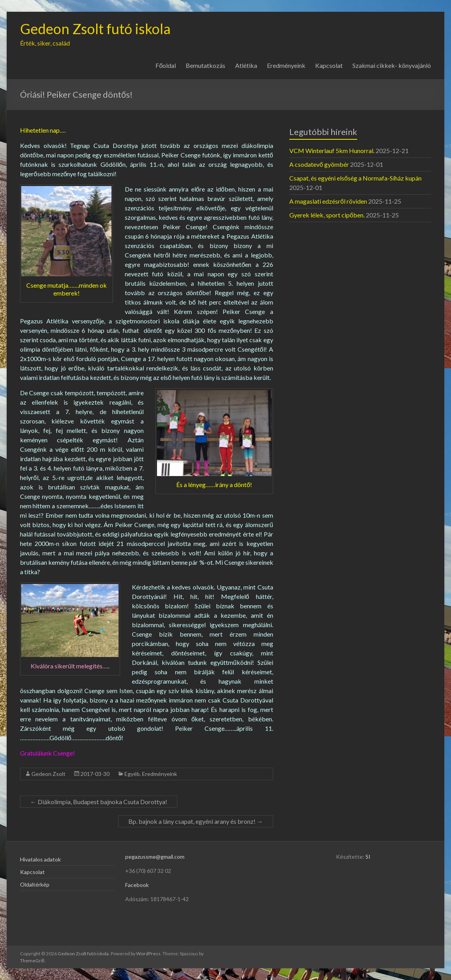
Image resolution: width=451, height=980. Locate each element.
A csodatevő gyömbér (319, 164)
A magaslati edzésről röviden (328, 201)
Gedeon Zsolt (48, 774)
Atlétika (246, 65)
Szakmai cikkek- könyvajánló (392, 65)
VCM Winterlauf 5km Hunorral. (332, 151)
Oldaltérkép (35, 884)
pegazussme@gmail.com (155, 857)
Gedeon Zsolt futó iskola (95, 29)
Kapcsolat (329, 65)
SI (368, 857)
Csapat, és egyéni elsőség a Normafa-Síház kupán (355, 178)
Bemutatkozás (205, 65)
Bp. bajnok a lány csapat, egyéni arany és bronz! (196, 821)
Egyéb (132, 774)
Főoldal (166, 65)
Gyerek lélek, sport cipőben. (327, 215)
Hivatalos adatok (40, 859)
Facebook (137, 885)
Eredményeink (286, 65)
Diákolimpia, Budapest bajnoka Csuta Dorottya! (99, 802)
